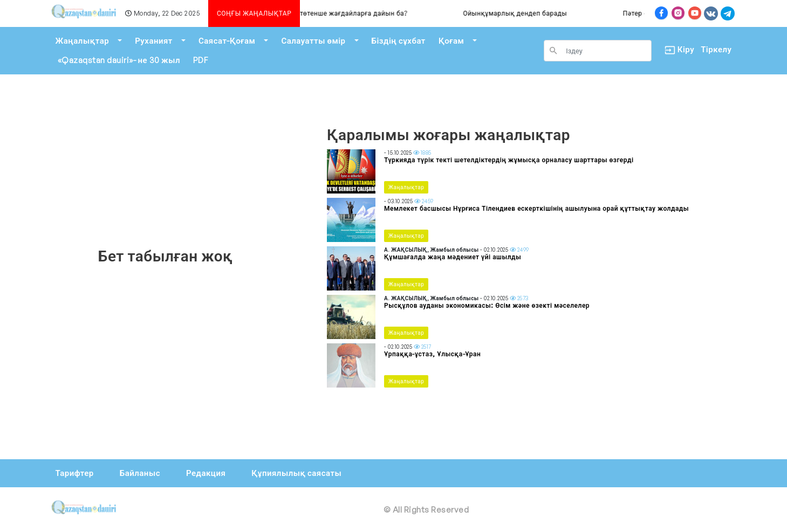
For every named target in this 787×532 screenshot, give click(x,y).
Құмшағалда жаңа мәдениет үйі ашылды (453, 257)
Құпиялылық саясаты (296, 473)
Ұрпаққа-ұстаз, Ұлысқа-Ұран (432, 354)
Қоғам (451, 41)
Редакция (206, 473)
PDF (201, 60)
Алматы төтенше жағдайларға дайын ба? (383, 13)
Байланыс (140, 473)
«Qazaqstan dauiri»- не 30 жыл (119, 60)
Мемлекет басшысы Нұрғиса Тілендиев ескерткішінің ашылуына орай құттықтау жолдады (536, 208)
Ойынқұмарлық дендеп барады (559, 13)
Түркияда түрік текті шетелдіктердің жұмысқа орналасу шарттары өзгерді (509, 160)
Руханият (154, 41)
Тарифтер (75, 473)
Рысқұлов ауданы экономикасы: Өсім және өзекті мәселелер (487, 305)
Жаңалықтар (83, 41)
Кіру (676, 50)
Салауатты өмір (313, 41)
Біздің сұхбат (399, 41)
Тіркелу (716, 49)
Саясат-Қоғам (227, 41)
